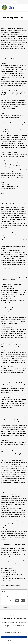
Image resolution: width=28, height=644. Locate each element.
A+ (12, 2)
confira (12, 50)
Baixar (23, 601)
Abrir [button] (17, 601)
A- (16, 2)
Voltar (5, 15)
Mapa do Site (24, 2)
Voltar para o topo (5, 607)
